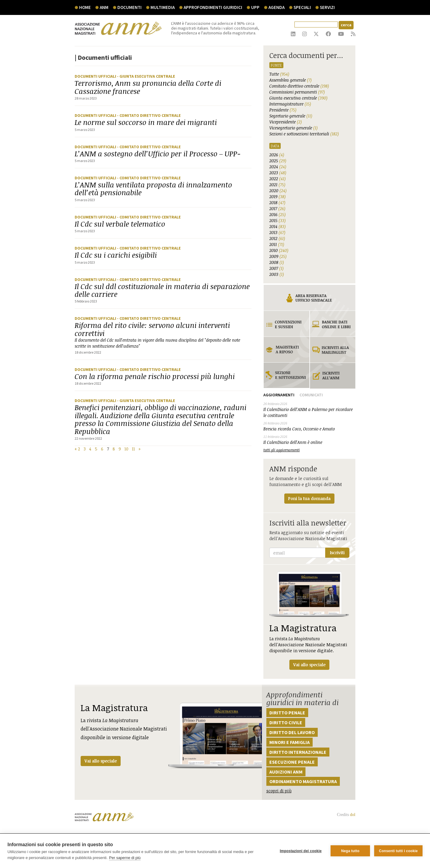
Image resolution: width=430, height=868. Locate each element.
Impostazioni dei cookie (301, 851)
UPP (255, 7)
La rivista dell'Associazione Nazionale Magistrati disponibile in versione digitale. (309, 620)
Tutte (279, 74)
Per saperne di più (125, 858)
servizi (327, 7)
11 (133, 449)
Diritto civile (286, 722)
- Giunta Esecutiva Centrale (146, 76)
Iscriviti (337, 553)
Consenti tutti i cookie (398, 851)
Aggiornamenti (279, 395)
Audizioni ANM (286, 772)
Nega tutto (350, 851)
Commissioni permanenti (297, 92)
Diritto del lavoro (292, 732)
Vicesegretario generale (294, 128)
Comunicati (311, 395)
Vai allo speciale (101, 761)
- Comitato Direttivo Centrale (149, 115)
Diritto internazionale (298, 752)
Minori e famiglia (290, 742)
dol (353, 815)
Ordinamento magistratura (303, 781)
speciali (302, 7)
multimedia (163, 7)
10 (126, 449)
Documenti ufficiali (96, 76)
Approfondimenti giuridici (213, 7)
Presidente (283, 110)
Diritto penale (287, 713)
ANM (104, 7)
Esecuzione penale (292, 762)
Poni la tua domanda (309, 498)
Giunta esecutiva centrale (298, 98)
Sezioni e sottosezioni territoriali (304, 134)
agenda (277, 7)
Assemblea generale (291, 80)
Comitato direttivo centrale (299, 86)
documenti (129, 7)
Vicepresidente (286, 122)
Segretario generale (291, 116)
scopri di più (279, 791)
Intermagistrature (290, 104)
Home (85, 7)
